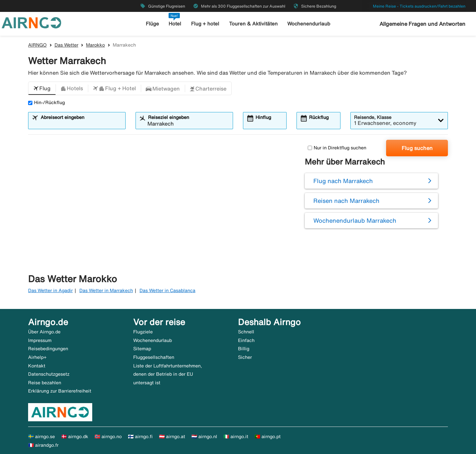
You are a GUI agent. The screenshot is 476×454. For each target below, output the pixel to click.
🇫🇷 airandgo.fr (43, 445)
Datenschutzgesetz (49, 374)
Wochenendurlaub (309, 24)
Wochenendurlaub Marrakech (355, 220)
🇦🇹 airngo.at (172, 436)
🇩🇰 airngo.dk (75, 436)
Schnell (246, 332)
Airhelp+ (37, 357)
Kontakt (37, 366)
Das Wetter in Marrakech (106, 290)
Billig (244, 349)
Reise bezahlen (45, 383)
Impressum (40, 340)
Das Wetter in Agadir (50, 290)
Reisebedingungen (48, 349)
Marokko (95, 45)
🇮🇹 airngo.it (236, 436)
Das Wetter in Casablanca (167, 290)
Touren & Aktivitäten (253, 24)
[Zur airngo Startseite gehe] (31, 22)
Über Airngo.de (44, 332)
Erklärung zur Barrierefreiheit (60, 391)
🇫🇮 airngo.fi (140, 436)
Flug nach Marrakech (343, 181)
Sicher (245, 357)
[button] (42, 89)
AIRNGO (37, 45)
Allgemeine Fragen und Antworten (422, 24)
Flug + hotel (205, 24)
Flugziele (143, 332)
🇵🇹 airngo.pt (268, 436)
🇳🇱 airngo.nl (204, 436)
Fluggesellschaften (154, 357)
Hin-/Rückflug (46, 102)
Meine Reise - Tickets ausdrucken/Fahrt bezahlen (419, 6)
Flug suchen (417, 148)
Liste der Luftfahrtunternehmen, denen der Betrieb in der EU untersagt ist (168, 374)
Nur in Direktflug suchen (337, 148)
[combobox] (81, 124)
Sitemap (142, 349)
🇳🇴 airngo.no (108, 436)
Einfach (246, 340)
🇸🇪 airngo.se (41, 436)
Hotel (175, 24)
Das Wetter (66, 45)
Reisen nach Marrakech (346, 201)
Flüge (152, 24)
